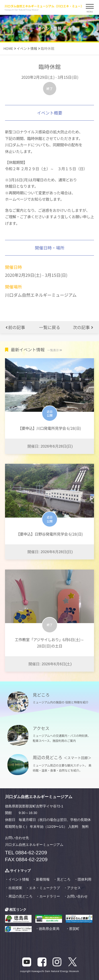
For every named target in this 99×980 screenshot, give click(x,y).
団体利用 (84, 879)
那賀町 (74, 929)
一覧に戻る (50, 327)
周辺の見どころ (20, 896)
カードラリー (50, 896)
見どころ (64, 879)
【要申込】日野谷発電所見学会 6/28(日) (49, 534)
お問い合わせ (77, 896)
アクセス (74, 888)
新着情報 (43, 879)
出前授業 (15, 888)
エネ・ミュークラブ (44, 888)
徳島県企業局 (49, 929)
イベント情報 (19, 879)
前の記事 (15, 327)
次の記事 (83, 327)
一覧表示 (55, 350)
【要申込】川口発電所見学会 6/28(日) (49, 428)
